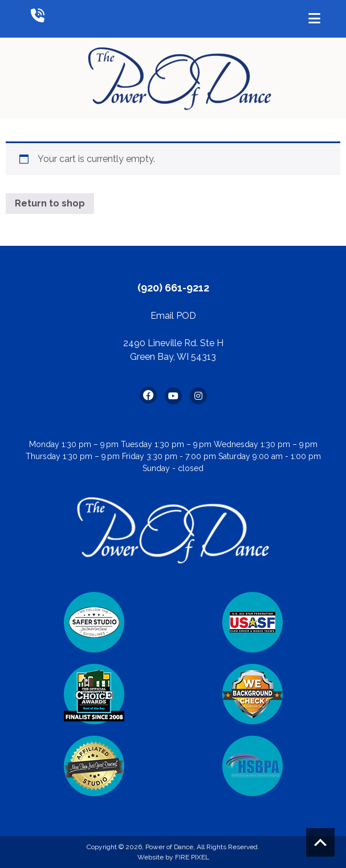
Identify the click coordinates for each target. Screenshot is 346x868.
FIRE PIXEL (192, 857)
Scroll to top (320, 842)
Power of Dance (169, 847)
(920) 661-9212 (173, 288)
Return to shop (50, 203)
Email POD (173, 316)
